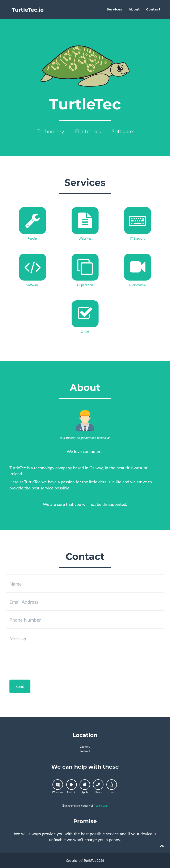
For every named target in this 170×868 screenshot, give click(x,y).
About (134, 12)
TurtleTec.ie (29, 12)
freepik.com (101, 806)
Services (114, 12)
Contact (153, 12)
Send (20, 686)
